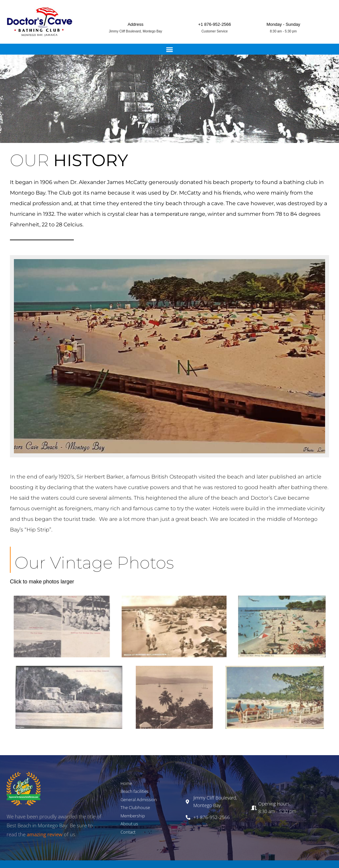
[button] (170, 49)
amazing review (45, 834)
